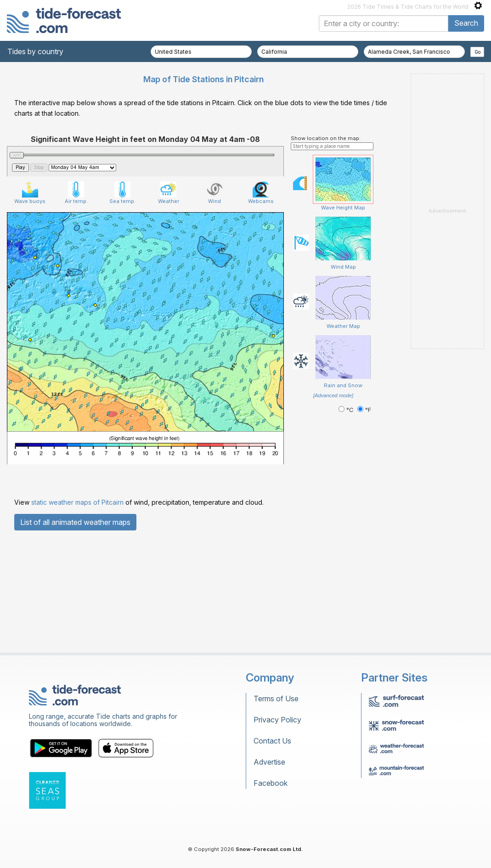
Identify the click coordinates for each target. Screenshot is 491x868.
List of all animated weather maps (75, 522)
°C (347, 410)
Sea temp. (122, 193)
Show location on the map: (326, 138)
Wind (215, 193)
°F (364, 410)
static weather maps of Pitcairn (77, 502)
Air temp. (76, 193)
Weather (169, 193)
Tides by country (35, 51)
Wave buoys (30, 193)
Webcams (261, 193)
